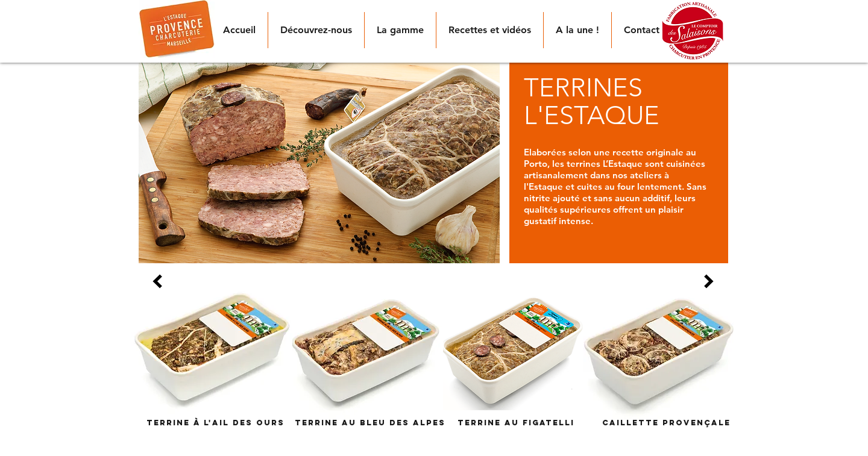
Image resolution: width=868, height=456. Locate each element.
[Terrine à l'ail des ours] (215, 423)
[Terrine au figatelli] (516, 423)
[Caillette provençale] (666, 423)
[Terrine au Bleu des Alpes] (370, 423)
